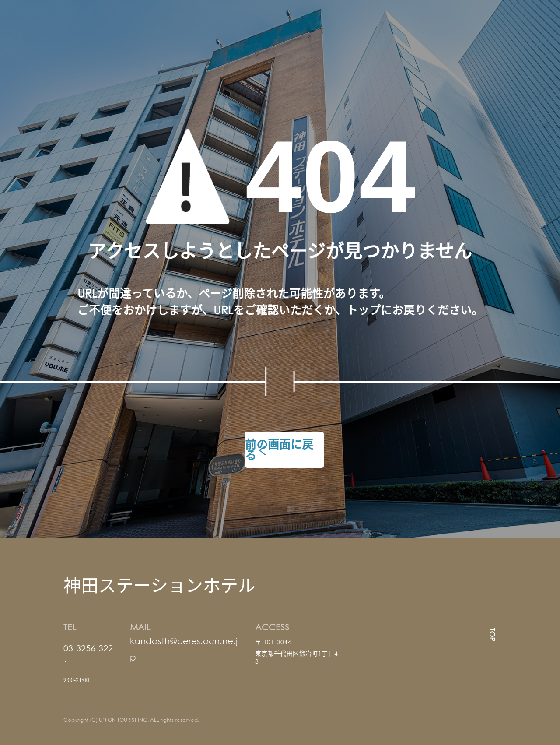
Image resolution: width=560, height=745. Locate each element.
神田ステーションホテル (159, 585)
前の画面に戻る (279, 450)
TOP (492, 635)
